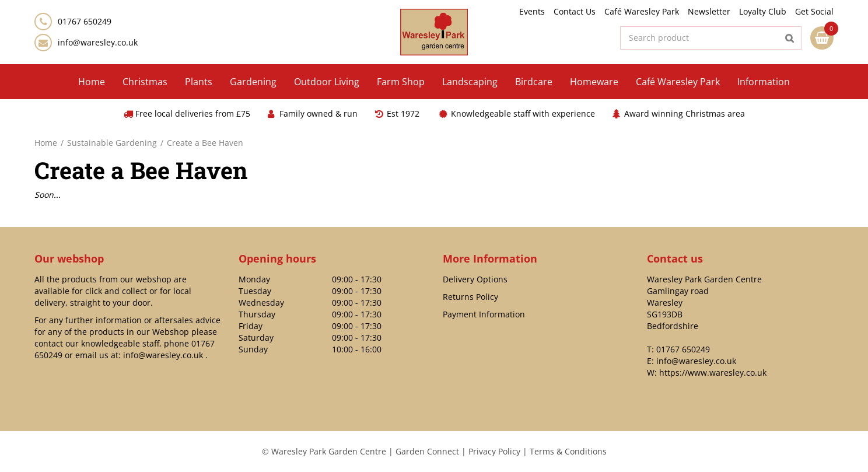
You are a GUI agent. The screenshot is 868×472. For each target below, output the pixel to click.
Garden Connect (427, 451)
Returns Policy (470, 297)
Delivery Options (475, 279)
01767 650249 (683, 349)
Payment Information (484, 314)
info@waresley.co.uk (98, 42)
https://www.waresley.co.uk (713, 373)
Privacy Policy (494, 451)
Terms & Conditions (568, 451)
